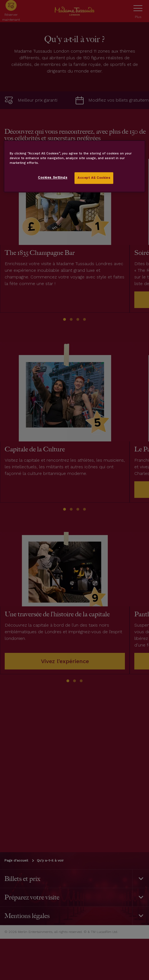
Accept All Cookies (94, 178)
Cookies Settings (53, 178)
